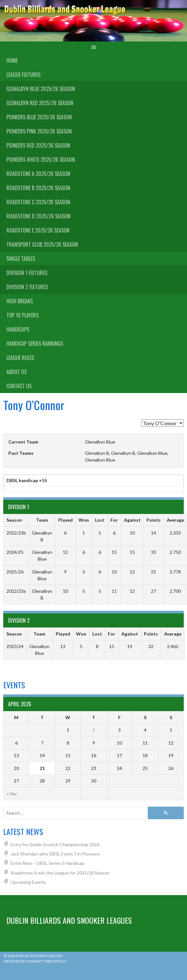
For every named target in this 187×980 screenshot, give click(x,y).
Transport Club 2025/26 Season (42, 244)
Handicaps (18, 329)
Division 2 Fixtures (27, 287)
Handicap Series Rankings (35, 343)
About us (17, 372)
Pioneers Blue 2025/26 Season (39, 117)
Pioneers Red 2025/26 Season (38, 145)
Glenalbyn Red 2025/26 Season (40, 103)
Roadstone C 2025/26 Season (38, 202)
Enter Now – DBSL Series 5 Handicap (47, 863)
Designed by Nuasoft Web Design (35, 961)
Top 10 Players (23, 315)
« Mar (12, 794)
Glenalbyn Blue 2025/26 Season (41, 89)
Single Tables (21, 259)
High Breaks (20, 301)
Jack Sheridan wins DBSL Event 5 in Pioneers (55, 854)
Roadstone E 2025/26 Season (38, 230)
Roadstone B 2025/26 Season (38, 188)
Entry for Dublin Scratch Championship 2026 (55, 844)
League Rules (20, 358)
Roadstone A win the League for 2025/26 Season (60, 873)
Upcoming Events (28, 882)
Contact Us (19, 386)
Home (12, 60)
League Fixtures (23, 75)
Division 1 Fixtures (27, 273)
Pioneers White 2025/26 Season (41, 160)
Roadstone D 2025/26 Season (38, 216)
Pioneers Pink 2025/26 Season (39, 131)
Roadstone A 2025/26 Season (38, 174)
